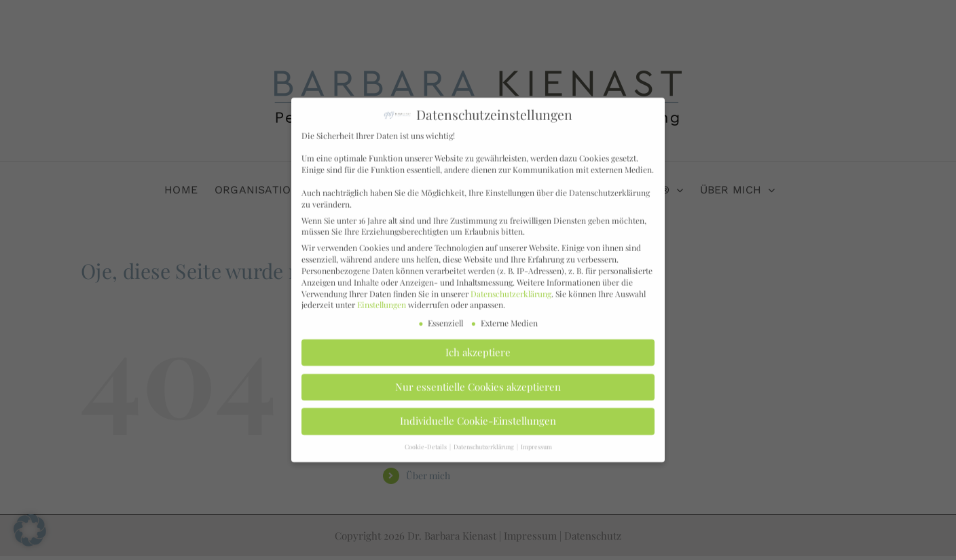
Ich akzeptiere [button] (478, 347)
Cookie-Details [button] (426, 441)
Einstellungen (382, 299)
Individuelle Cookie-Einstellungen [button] (478, 415)
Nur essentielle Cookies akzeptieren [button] (478, 381)
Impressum (536, 441)
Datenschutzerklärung (511, 288)
